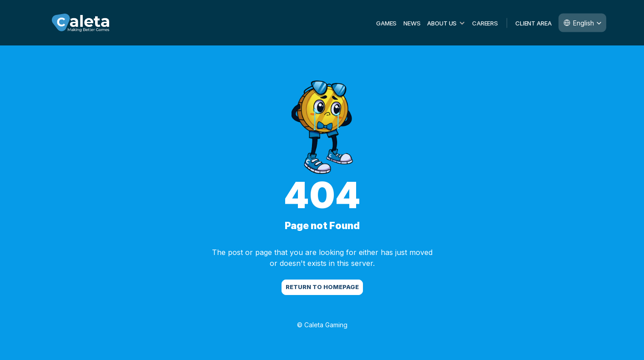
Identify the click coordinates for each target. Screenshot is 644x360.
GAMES (386, 23)
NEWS (412, 23)
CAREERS (485, 23)
